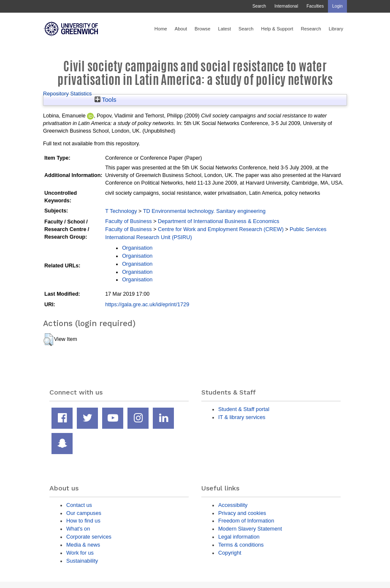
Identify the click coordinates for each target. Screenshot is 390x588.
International (286, 6)
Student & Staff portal (244, 409)
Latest (224, 29)
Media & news (83, 545)
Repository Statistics (68, 94)
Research (311, 29)
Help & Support (277, 29)
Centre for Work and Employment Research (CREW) (221, 229)
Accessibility (233, 505)
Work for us (80, 553)
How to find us (83, 521)
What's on (78, 529)
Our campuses (84, 513)
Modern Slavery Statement (250, 529)
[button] (48, 340)
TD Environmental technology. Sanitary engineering (204, 211)
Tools (106, 100)
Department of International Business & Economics (219, 221)
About (181, 29)
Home (161, 29)
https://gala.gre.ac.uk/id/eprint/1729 (147, 304)
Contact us (79, 505)
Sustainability (82, 561)
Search (259, 6)
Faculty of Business (129, 221)
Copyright (230, 553)
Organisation (137, 248)
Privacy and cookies (242, 513)
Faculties (315, 6)
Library (336, 29)
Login (337, 6)
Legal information (239, 537)
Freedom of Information (246, 521)
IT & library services (242, 417)
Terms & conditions (241, 545)
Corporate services (89, 537)
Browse (202, 29)
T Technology (121, 211)
